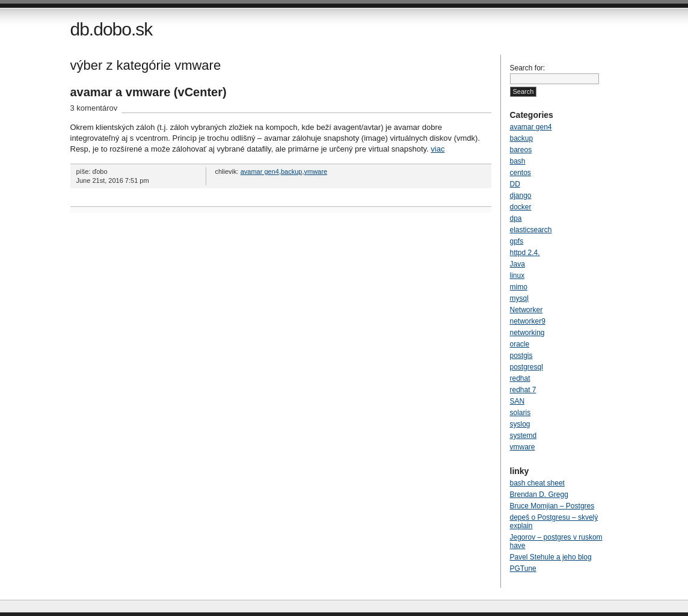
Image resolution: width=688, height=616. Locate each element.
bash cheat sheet (537, 483)
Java (518, 264)
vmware (316, 171)
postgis (521, 356)
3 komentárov (94, 108)
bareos (521, 150)
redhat (520, 378)
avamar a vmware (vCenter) (149, 92)
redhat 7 (523, 390)
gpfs (517, 241)
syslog (520, 424)
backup (291, 171)
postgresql (527, 367)
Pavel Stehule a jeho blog (551, 557)
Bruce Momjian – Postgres (552, 506)
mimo (519, 287)
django (521, 196)
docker (521, 207)
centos (521, 173)
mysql (519, 298)
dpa (516, 218)
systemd (524, 436)
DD (515, 184)
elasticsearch (531, 230)
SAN (518, 401)
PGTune (523, 568)
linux (518, 276)
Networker (527, 310)
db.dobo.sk (112, 29)
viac (438, 149)
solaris (521, 413)
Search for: (528, 68)
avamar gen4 (260, 171)
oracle (520, 344)
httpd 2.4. (525, 253)
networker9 (528, 321)
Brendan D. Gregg (539, 494)
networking (527, 333)
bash (518, 161)
